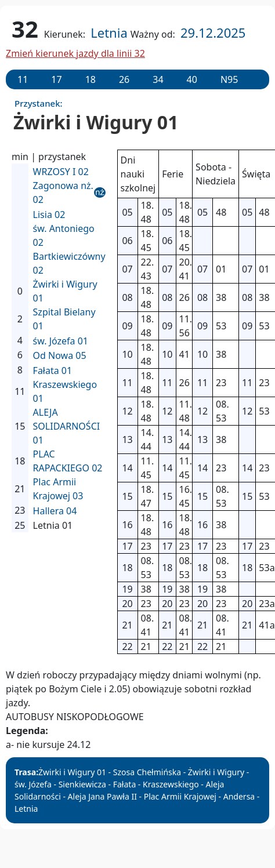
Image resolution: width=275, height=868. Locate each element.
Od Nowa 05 (60, 355)
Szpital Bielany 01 (64, 319)
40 (192, 79)
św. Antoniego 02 (64, 235)
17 (56, 79)
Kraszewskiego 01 (65, 391)
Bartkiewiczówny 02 (69, 263)
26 (124, 79)
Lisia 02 (49, 215)
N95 (229, 79)
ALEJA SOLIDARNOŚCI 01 (67, 426)
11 (23, 79)
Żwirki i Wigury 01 (65, 291)
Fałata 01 (53, 371)
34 (158, 79)
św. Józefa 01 (61, 341)
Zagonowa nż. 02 (63, 193)
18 (91, 79)
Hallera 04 (55, 511)
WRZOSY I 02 (61, 172)
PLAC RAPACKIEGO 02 (68, 461)
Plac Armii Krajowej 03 (58, 489)
